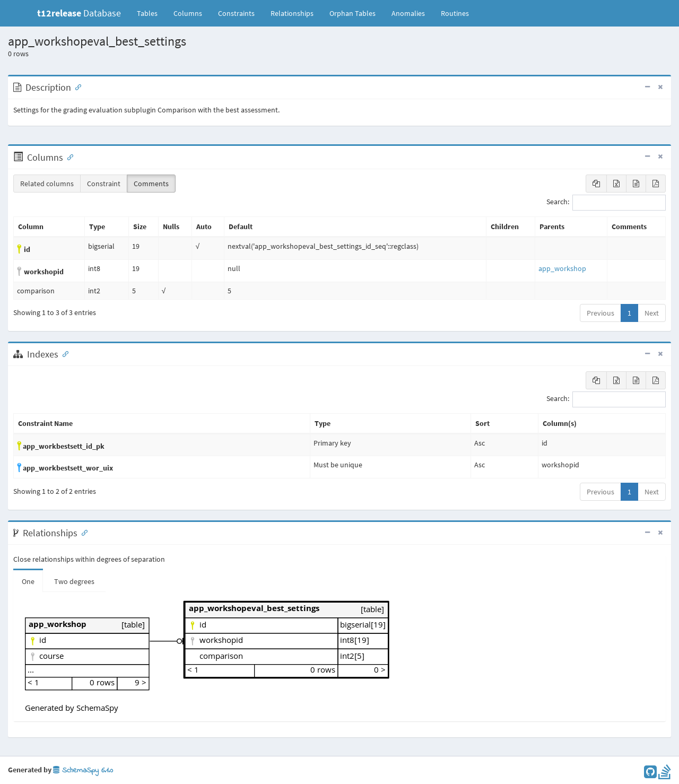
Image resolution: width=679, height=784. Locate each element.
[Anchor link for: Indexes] (63, 353)
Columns (188, 13)
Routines (455, 13)
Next (652, 313)
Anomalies (408, 13)
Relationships (292, 13)
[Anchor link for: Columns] (68, 156)
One (28, 581)
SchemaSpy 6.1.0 (83, 770)
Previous (600, 313)
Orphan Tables (352, 13)
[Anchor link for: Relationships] (82, 532)
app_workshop (562, 268)
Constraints (236, 13)
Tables (151, 13)
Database (79, 13)
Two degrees (74, 581)
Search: (606, 203)
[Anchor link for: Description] (76, 86)
